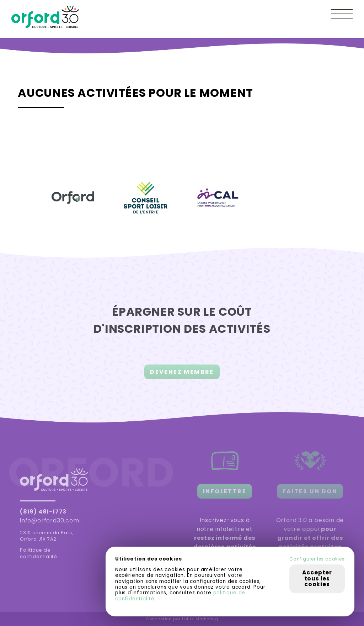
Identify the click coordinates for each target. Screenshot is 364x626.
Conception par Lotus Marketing (182, 619)
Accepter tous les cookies (317, 578)
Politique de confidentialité (39, 553)
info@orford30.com (50, 520)
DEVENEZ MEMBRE (182, 375)
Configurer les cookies (317, 559)
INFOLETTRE (225, 491)
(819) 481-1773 (43, 512)
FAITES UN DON (310, 491)
